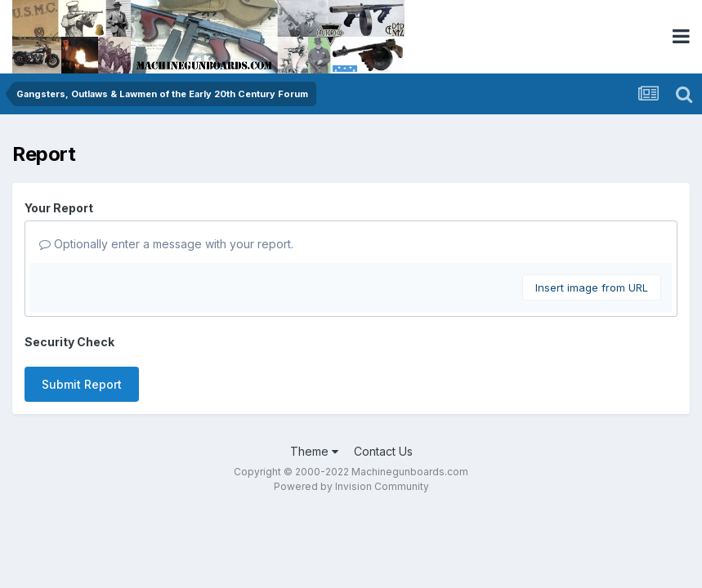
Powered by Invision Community (351, 486)
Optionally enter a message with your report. (166, 244)
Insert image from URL (592, 287)
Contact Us (383, 451)
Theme (314, 451)
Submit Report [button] (82, 384)
